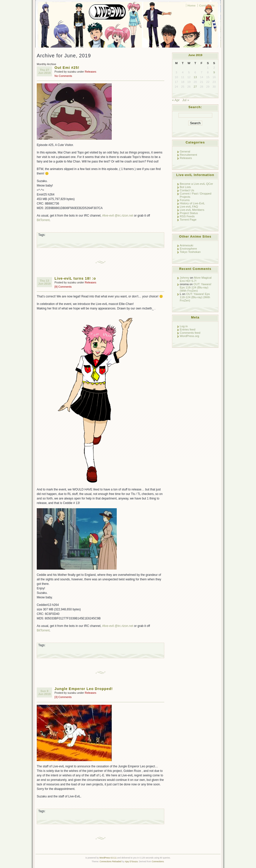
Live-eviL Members (192, 210)
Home (191, 5)
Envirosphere (188, 248)
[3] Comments (63, 697)
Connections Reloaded (110, 861)
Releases (90, 72)
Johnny (184, 278)
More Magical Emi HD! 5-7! (196, 279)
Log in (184, 326)
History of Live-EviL (192, 203)
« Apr (176, 100)
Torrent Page (188, 219)
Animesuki (186, 245)
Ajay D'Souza (131, 861)
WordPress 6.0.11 (108, 858)
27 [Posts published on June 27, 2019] (195, 86)
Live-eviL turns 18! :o (75, 278)
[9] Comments (63, 287)
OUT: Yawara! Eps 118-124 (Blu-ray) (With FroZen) (196, 287)
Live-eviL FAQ (189, 206)
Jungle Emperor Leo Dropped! (84, 689)
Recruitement (188, 155)
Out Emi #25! (67, 68)
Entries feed (187, 329)
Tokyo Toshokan (190, 252)
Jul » (186, 100)
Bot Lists (185, 187)
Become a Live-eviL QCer (196, 184)
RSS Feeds (187, 216)
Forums (185, 200)
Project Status (189, 213)
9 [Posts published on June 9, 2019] (214, 72)
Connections (158, 861)
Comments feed (190, 333)
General (185, 151)
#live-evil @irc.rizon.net (117, 216)
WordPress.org (189, 336)
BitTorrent (43, 220)
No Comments (63, 76)
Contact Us (207, 5)
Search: (195, 107)
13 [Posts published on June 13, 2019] (195, 77)
